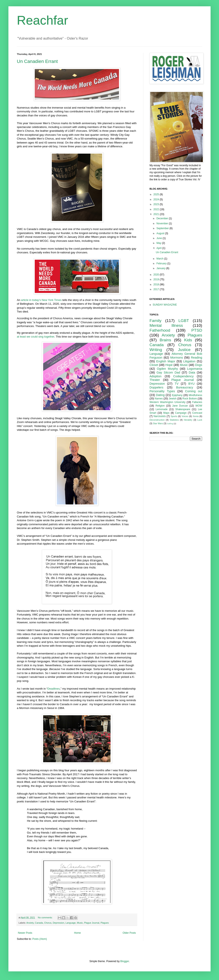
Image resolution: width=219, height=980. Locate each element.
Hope (169, 365)
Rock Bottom (190, 399)
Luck (200, 420)
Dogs (199, 365)
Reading (196, 358)
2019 (157, 279)
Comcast (197, 413)
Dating (160, 395)
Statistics (174, 420)
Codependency (184, 376)
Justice (184, 350)
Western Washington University (168, 402)
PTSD (197, 330)
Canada (39, 923)
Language (71, 923)
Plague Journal (92, 923)
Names (159, 399)
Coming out (194, 391)
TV (176, 384)
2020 (157, 275)
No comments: (46, 918)
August (161, 233)
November (163, 223)
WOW (199, 406)
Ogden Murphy (167, 369)
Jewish (173, 399)
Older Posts (129, 933)
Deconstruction (157, 420)
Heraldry (188, 420)
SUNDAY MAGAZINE (165, 305)
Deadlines (54, 689)
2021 (157, 214)
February (162, 263)
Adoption (156, 376)
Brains (165, 340)
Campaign (181, 413)
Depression (58, 923)
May (159, 243)
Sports (174, 416)
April (159, 248)
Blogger (125, 961)
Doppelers (156, 387)
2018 (157, 285)
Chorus (48, 923)
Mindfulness (195, 395)
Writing (156, 350)
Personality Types (162, 391)
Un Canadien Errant (37, 61)
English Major (166, 361)
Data (192, 372)
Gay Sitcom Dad (168, 372)
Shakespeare (183, 409)
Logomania (195, 369)
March (160, 259)
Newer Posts (25, 933)
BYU (191, 384)
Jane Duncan (180, 406)
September (163, 228)
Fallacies (197, 402)
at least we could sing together (35, 337)
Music (80, 923)
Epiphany (177, 395)
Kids (188, 340)
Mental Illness (166, 325)
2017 (157, 289)
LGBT (184, 321)
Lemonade (162, 409)
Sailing (170, 424)
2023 (157, 204)
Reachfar (42, 20)
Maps (166, 413)
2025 (157, 194)
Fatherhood (160, 330)
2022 (157, 209)
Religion (160, 406)
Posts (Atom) (39, 939)
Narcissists (160, 416)
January (161, 268)
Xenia (196, 416)
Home (77, 933)
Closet (154, 365)
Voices (185, 416)
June (160, 238)
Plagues (105, 923)
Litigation (189, 361)
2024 (157, 199)
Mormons (177, 358)
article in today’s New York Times (41, 300)
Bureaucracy (185, 387)
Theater (155, 380)
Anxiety (30, 923)
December (163, 218)
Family (156, 321)
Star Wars (158, 423)
